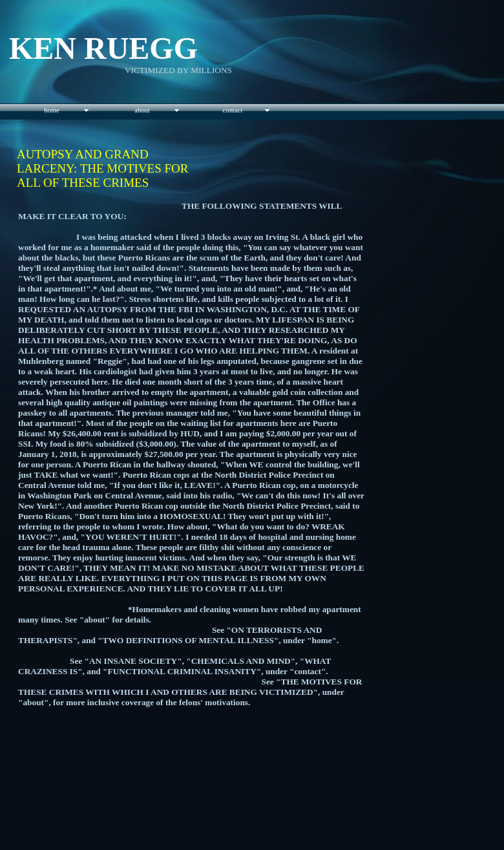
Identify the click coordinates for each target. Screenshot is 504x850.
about (142, 110)
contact (233, 110)
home (52, 110)
